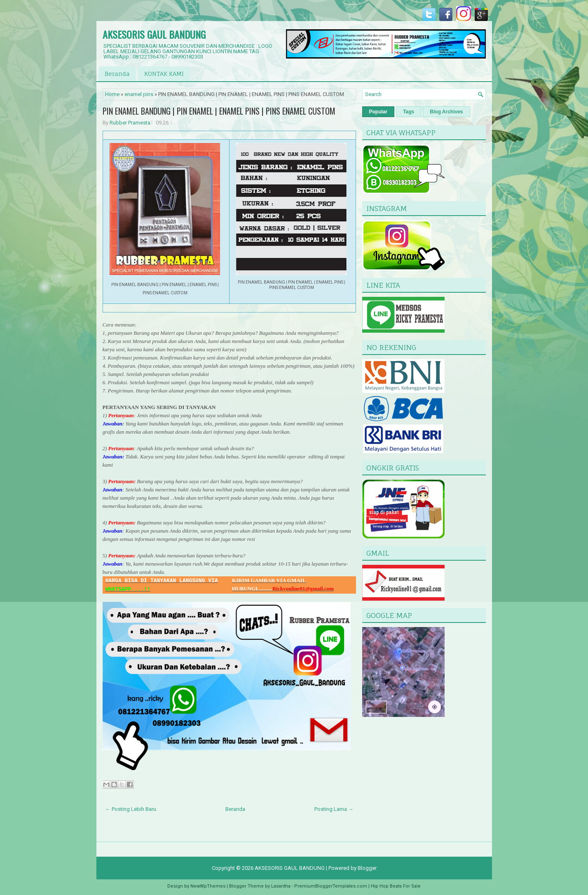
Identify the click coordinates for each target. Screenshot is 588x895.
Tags (409, 112)
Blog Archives (446, 112)
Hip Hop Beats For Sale (396, 886)
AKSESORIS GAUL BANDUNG (154, 34)
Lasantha (281, 886)
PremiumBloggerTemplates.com (331, 886)
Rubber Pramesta (130, 123)
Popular (378, 112)
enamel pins (139, 94)
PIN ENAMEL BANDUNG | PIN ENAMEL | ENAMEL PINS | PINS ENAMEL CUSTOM (219, 111)
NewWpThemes (208, 886)
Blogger (367, 868)
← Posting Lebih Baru (131, 809)
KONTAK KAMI (164, 74)
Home (112, 94)
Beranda (117, 74)
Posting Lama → (334, 809)
